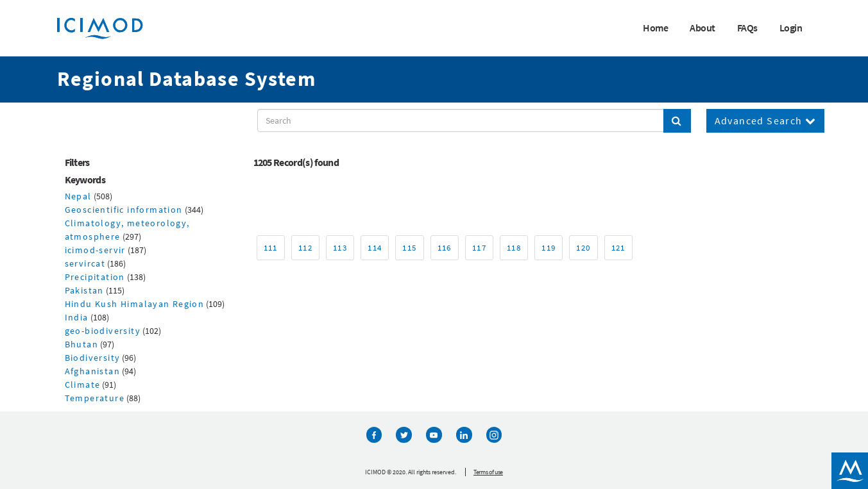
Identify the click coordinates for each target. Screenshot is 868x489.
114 (375, 248)
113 (340, 248)
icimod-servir (95, 250)
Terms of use (488, 471)
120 (583, 248)
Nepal (78, 196)
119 (549, 248)
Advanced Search (766, 120)
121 (618, 248)
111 (271, 248)
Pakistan (84, 290)
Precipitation (95, 277)
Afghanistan (92, 371)
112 (305, 248)
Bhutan (81, 344)
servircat (85, 263)
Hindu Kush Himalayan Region (135, 304)
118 (514, 248)
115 (409, 248)
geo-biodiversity (103, 331)
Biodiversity (93, 358)
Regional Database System (187, 79)
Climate (83, 385)
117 (479, 248)
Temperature (95, 398)
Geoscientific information (124, 210)
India (77, 317)
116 (445, 248)
